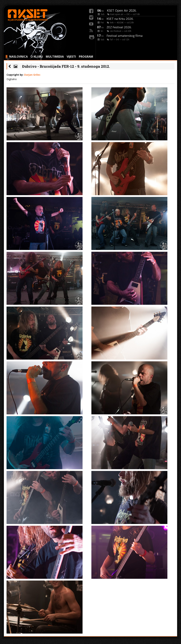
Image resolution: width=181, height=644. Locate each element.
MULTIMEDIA (55, 57)
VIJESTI (71, 57)
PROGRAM (86, 57)
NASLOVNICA (18, 57)
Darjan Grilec (32, 75)
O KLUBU (37, 57)
